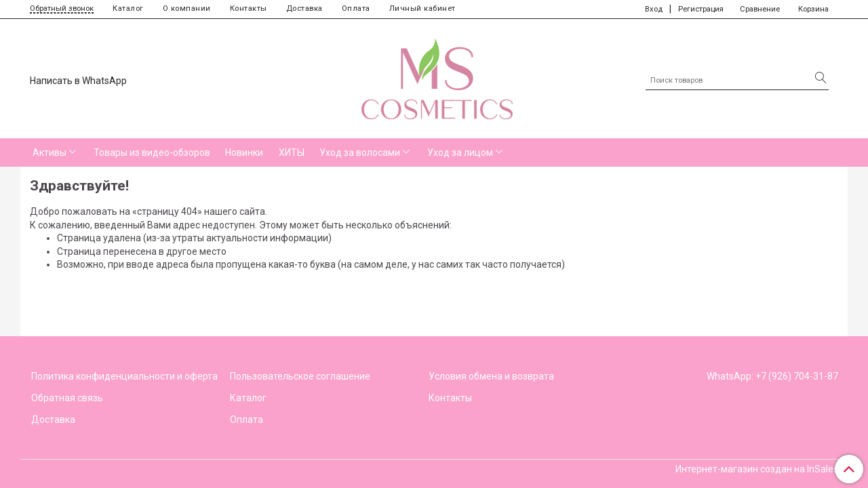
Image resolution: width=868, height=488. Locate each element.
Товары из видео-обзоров (152, 152)
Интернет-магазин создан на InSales (757, 469)
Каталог (128, 8)
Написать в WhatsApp (78, 81)
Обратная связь (67, 398)
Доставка (304, 8)
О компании (187, 8)
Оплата (356, 8)
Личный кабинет (422, 8)
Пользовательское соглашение (300, 376)
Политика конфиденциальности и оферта (124, 376)
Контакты (249, 8)
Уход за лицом (460, 152)
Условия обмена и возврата (491, 376)
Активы (50, 152)
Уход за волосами (360, 152)
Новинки (244, 152)
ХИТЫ (292, 152)
